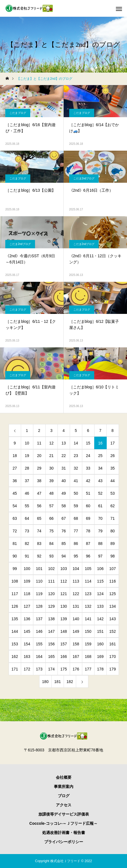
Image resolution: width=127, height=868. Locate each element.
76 (64, 531)
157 (64, 644)
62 (113, 506)
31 (64, 468)
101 (39, 569)
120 (51, 594)
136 (27, 619)
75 (51, 531)
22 (64, 456)
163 (27, 657)
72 (15, 531)
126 (15, 606)
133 (100, 606)
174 (51, 669)
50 (76, 493)
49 (64, 493)
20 (39, 456)
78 (88, 531)
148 (64, 631)
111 (51, 581)
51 (88, 493)
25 (100, 456)
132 (88, 606)
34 (100, 468)
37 (27, 481)
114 (88, 581)
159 (88, 644)
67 (64, 518)
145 (27, 631)
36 (15, 481)
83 (39, 544)
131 (76, 606)
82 (27, 544)
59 (76, 506)
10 (27, 443)
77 (76, 531)
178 (100, 669)
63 (15, 518)
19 (27, 456)
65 (39, 518)
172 (27, 669)
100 (27, 569)
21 (51, 456)
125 (112, 594)
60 (88, 506)
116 (112, 581)
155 (39, 644)
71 (113, 518)
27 (15, 468)
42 (88, 481)
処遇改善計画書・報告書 (64, 833)
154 (27, 644)
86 (76, 544)
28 (27, 468)
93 (51, 556)
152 (112, 631)
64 (27, 518)
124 (100, 594)
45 (15, 493)
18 (15, 456)
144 (15, 631)
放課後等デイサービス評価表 (64, 814)
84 (51, 544)
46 (27, 493)
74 (39, 531)
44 (113, 481)
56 (39, 506)
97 (100, 556)
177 (88, 669)
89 (113, 544)
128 (39, 606)
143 (112, 619)
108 (15, 581)
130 (64, 606)
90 (15, 556)
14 (76, 443)
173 (39, 669)
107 (112, 569)
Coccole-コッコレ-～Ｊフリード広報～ (64, 823)
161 (112, 644)
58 (64, 506)
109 (27, 581)
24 (88, 456)
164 (39, 657)
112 (64, 581)
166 (64, 657)
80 (113, 531)
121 (64, 594)
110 (39, 581)
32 (76, 468)
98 (113, 556)
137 (39, 619)
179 (112, 669)
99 (15, 569)
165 (51, 657)
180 (45, 682)
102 (51, 569)
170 (112, 657)
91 (27, 556)
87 (88, 544)
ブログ (64, 796)
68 (76, 518)
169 (100, 657)
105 (88, 569)
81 (15, 544)
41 (76, 481)
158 (76, 644)
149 (76, 631)
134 (112, 606)
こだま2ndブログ (84, 178)
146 (39, 631)
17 (113, 443)
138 (51, 619)
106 (100, 569)
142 (100, 619)
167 (76, 657)
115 (100, 581)
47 (39, 493)
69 (88, 518)
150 (88, 631)
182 (70, 682)
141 (88, 619)
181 (57, 682)
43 (100, 481)
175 (64, 669)
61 (100, 506)
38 (39, 481)
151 (100, 631)
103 (64, 569)
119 (39, 594)
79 (100, 531)
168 (88, 657)
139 (64, 619)
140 (76, 619)
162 (15, 657)
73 (27, 531)
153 (15, 644)
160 (100, 644)
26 (113, 456)
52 (100, 493)
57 (51, 506)
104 (76, 569)
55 (27, 506)
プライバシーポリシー (64, 842)
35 (113, 468)
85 (64, 544)
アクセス (64, 805)
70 (100, 518)
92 (39, 556)
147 (51, 631)
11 (39, 443)
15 (88, 443)
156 (51, 644)
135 (15, 619)
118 (27, 594)
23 (76, 456)
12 (51, 443)
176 (76, 669)
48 (51, 493)
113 (76, 581)
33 (88, 468)
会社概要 (64, 777)
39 (51, 481)
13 (64, 443)
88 (100, 544)
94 (64, 556)
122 (76, 594)
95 (76, 556)
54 (15, 506)
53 (113, 493)
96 (88, 556)
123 (88, 594)
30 (51, 468)
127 (27, 606)
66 (51, 518)
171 (15, 669)
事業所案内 (64, 787)
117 (15, 594)
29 (39, 468)
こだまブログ (18, 113)
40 (64, 481)
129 (51, 606)
